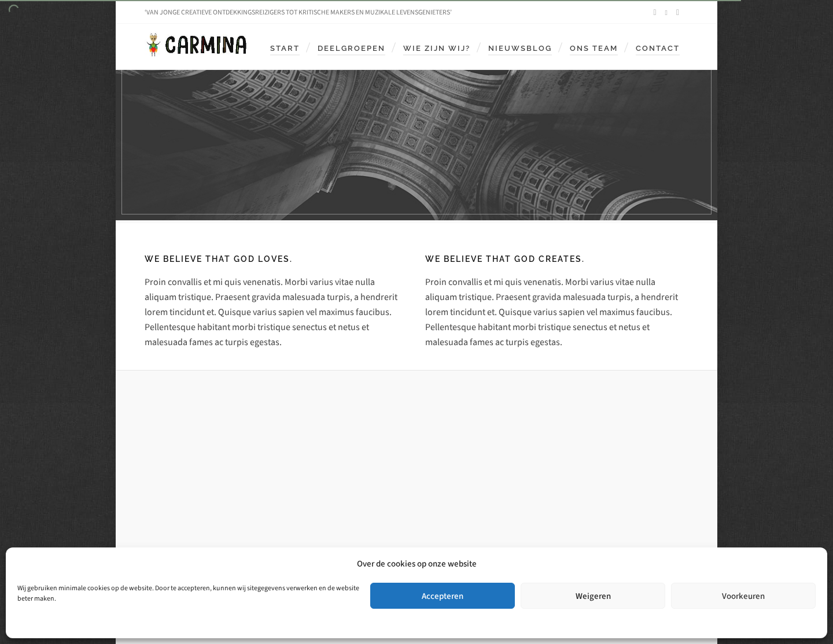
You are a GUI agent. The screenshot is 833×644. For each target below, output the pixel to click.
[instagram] (668, 12)
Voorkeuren (743, 596)
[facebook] (656, 13)
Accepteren (443, 596)
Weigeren (593, 596)
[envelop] (679, 13)
